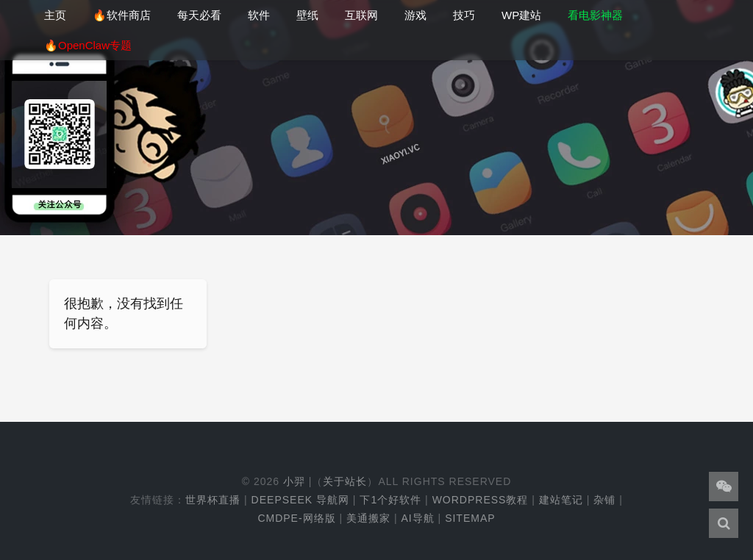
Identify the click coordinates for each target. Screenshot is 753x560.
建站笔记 (561, 500)
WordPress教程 (481, 500)
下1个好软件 (390, 500)
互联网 (361, 15)
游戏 (415, 15)
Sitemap (470, 518)
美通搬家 (368, 518)
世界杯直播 (213, 500)
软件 (259, 15)
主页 (55, 15)
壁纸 (307, 15)
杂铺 (604, 500)
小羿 (294, 481)
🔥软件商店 (122, 15)
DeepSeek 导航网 (300, 500)
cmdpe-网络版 (296, 518)
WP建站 (521, 15)
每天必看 (199, 15)
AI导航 (417, 518)
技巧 (464, 15)
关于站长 (345, 481)
